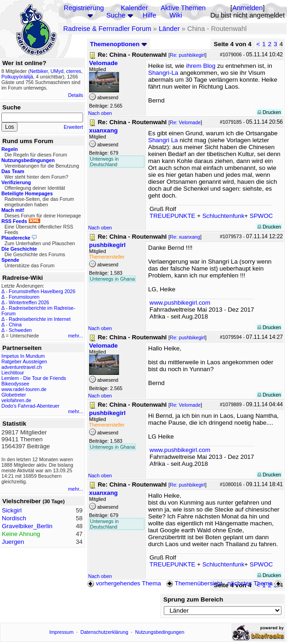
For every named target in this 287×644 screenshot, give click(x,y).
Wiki (176, 15)
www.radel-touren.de (24, 389)
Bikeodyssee (15, 384)
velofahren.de (16, 400)
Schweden (20, 330)
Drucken (269, 112)
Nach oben (100, 113)
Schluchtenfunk (223, 216)
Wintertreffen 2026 (29, 302)
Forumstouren (24, 297)
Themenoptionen (119, 44)
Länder (169, 29)
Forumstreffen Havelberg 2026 (42, 291)
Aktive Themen (183, 8)
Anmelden (247, 8)
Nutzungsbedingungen (160, 632)
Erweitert (73, 127)
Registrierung (84, 8)
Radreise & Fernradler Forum (107, 29)
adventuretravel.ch (22, 367)
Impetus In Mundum (23, 356)
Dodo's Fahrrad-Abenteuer (30, 406)
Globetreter (14, 395)
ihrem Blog (201, 66)
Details (75, 95)
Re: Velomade (185, 122)
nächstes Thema (255, 583)
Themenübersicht (194, 583)
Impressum (62, 632)
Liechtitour (13, 373)
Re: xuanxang (185, 237)
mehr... (75, 336)
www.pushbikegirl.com (180, 303)
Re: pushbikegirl (187, 55)
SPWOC (261, 216)
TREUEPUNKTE (172, 216)
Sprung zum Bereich (193, 599)
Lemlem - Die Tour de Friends (34, 378)
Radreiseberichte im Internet (40, 319)
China (15, 325)
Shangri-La (163, 73)
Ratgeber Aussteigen (24, 361)
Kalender (135, 8)
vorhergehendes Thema (124, 583)
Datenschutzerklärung (104, 632)
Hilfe (149, 15)
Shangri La (163, 140)
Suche (116, 15)
